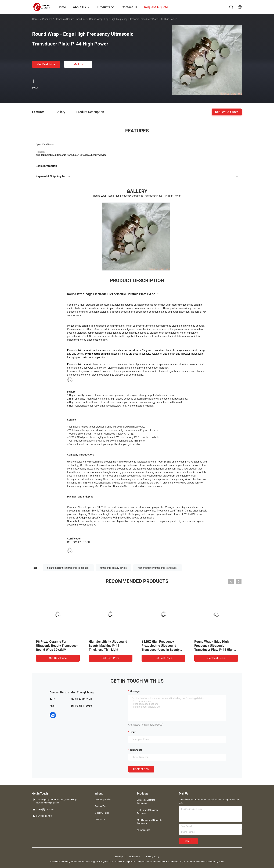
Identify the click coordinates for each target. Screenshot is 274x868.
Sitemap (119, 857)
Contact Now (141, 769)
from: (133, 732)
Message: (135, 691)
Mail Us (78, 64)
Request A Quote (227, 112)
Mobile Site (134, 857)
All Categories (143, 830)
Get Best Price (46, 64)
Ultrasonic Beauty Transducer (71, 19)
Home (35, 19)
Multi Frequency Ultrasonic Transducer (149, 822)
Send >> (188, 841)
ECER (221, 862)
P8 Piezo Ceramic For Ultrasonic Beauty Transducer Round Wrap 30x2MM (57, 646)
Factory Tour (101, 806)
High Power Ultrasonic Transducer (147, 812)
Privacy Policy (153, 857)
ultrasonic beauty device (113, 568)
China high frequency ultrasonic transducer (70, 862)
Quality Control (102, 813)
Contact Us (100, 820)
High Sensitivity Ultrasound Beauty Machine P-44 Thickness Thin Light (108, 646)
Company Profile (103, 800)
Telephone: (136, 750)
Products (47, 19)
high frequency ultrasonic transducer (158, 568)
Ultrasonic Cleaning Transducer (146, 802)
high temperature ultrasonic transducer (68, 568)
